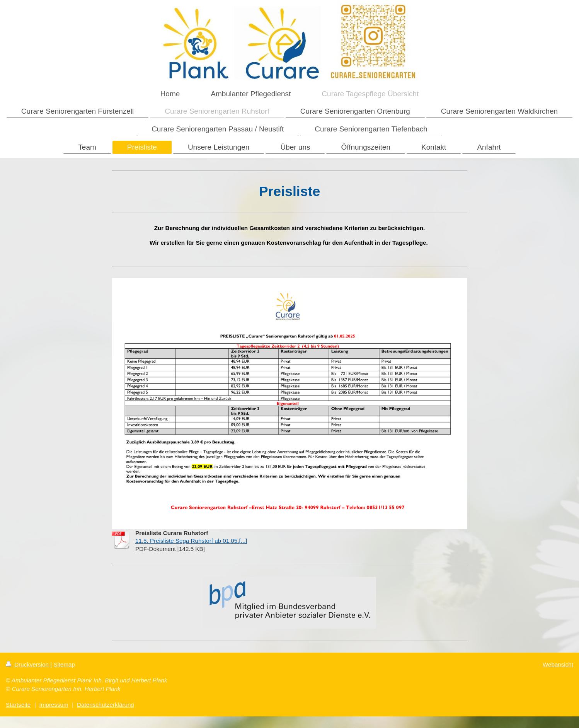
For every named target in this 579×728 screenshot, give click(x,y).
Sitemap (64, 664)
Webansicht (558, 664)
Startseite (18, 705)
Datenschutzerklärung (106, 705)
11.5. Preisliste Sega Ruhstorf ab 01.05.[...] (191, 541)
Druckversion (28, 664)
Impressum (54, 705)
